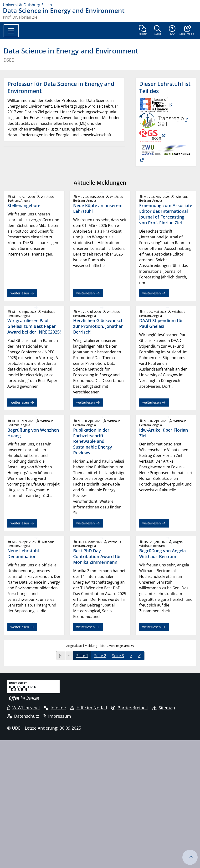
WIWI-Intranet (24, 708)
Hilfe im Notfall (89, 708)
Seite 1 (82, 656)
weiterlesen (22, 293)
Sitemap (164, 708)
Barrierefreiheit (130, 708)
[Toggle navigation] (11, 31)
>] (140, 656)
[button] (187, 31)
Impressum (57, 716)
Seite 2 (100, 656)
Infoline (55, 708)
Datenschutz (23, 716)
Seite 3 (118, 656)
